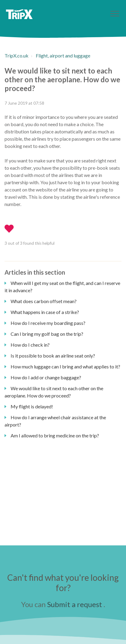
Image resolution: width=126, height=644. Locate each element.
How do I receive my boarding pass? (48, 323)
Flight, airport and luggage (63, 56)
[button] (115, 13)
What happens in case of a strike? (45, 312)
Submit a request (75, 604)
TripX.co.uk (17, 56)
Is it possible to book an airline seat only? (53, 356)
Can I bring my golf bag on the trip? (47, 334)
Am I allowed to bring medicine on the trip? (55, 435)
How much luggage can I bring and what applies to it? (65, 366)
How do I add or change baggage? (46, 377)
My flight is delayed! (32, 406)
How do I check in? (30, 345)
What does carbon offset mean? (44, 301)
